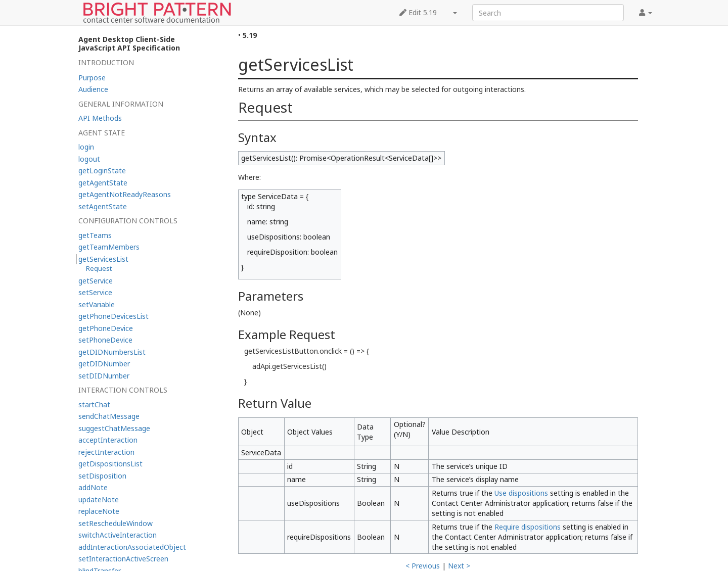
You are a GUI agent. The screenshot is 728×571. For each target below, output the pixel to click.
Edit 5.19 (418, 12)
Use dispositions (521, 493)
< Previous (423, 566)
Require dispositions (528, 527)
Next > (459, 566)
